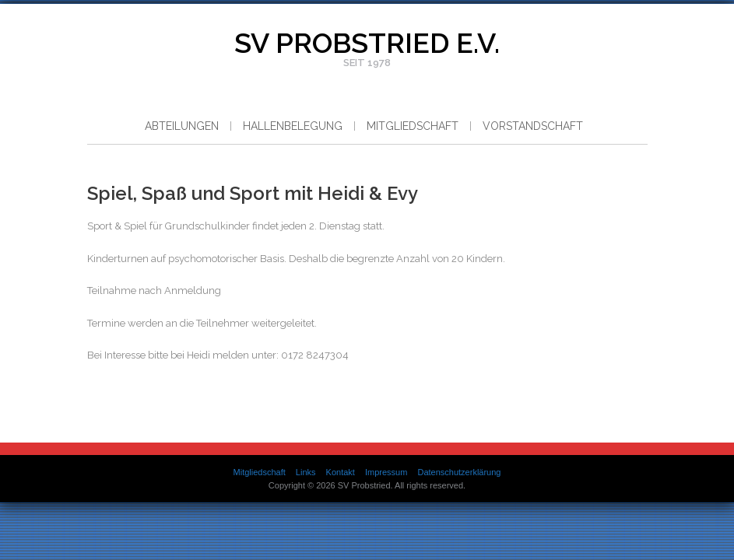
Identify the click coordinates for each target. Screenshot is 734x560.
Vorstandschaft (533, 126)
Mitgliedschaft (413, 126)
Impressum (386, 472)
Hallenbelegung (293, 126)
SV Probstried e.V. (367, 43)
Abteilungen (182, 126)
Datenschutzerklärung (459, 472)
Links (306, 472)
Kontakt (341, 472)
